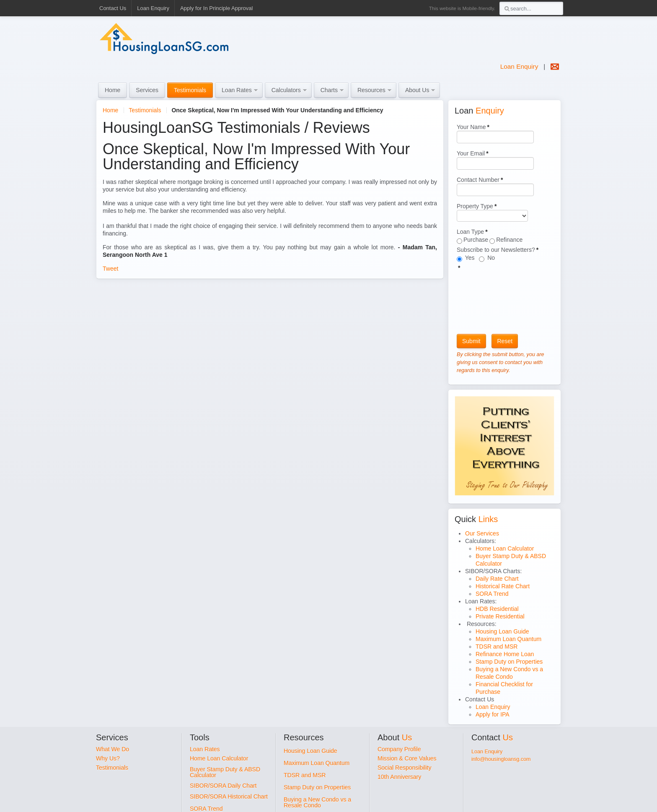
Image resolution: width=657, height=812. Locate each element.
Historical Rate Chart (503, 586)
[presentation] (491, 302)
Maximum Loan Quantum (508, 639)
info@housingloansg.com (501, 759)
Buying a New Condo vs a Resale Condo (317, 802)
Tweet (110, 269)
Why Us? (108, 758)
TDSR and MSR (497, 646)
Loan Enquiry (519, 66)
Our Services (482, 533)
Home (110, 110)
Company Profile (399, 749)
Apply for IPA (493, 714)
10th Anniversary (399, 777)
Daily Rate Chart (497, 579)
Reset (505, 341)
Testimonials (145, 110)
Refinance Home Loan (505, 654)
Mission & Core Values (407, 758)
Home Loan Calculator (505, 548)
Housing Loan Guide (502, 631)
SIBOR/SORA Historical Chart (229, 796)
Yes (471, 258)
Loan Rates (205, 749)
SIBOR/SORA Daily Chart (223, 786)
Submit (471, 341)
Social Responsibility (404, 768)
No (490, 258)
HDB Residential (497, 609)
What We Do (113, 749)
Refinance (509, 240)
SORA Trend (492, 594)
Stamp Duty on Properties (509, 662)
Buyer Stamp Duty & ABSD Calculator (225, 772)
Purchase (476, 240)
